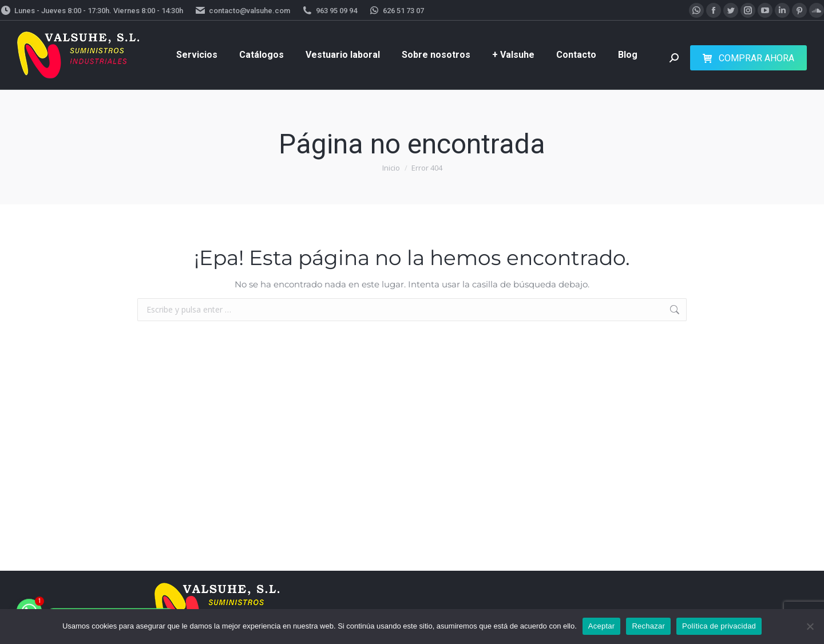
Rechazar (648, 626)
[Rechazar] (810, 626)
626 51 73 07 (396, 11)
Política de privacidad (719, 626)
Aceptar (602, 626)
